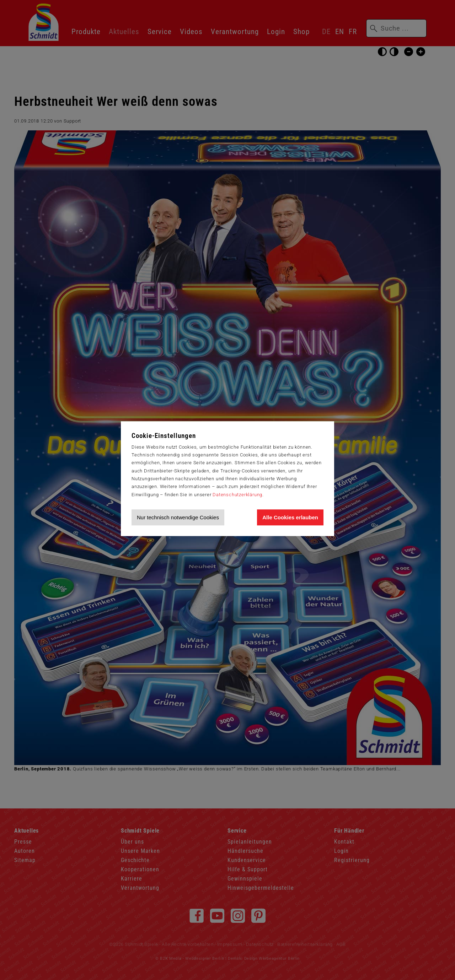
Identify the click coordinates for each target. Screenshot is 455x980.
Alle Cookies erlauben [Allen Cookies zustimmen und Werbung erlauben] (290, 517)
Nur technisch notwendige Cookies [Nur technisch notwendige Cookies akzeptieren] (178, 517)
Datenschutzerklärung (237, 495)
